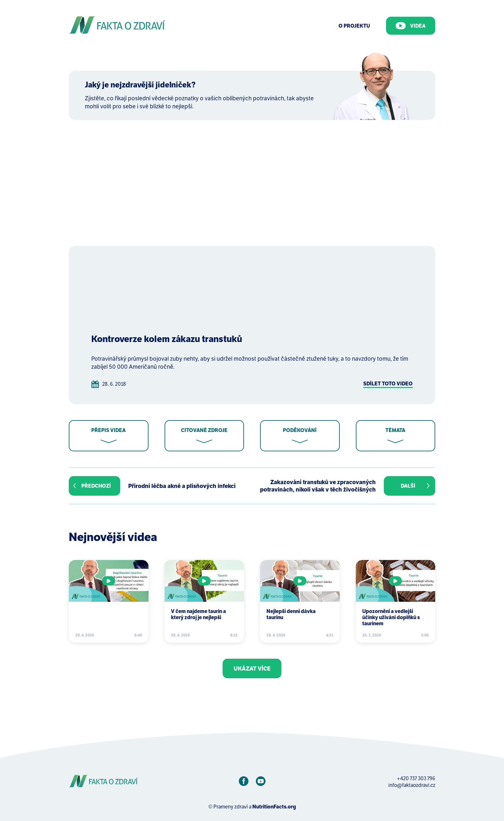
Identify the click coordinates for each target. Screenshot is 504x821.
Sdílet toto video (388, 384)
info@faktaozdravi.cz (412, 785)
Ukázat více (252, 668)
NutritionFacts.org (274, 807)
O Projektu (354, 26)
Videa (411, 26)
